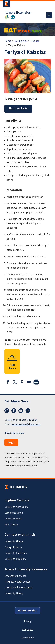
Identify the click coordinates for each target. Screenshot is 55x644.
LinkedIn (28, 411)
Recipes (35, 41)
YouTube (21, 411)
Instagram (7, 411)
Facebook (14, 411)
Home (8, 41)
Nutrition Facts (18, 109)
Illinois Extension (18, 13)
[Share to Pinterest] (22, 382)
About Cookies (27, 611)
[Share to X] (15, 382)
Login (11, 442)
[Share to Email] (29, 382)
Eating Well (21, 41)
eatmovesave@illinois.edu (26, 424)
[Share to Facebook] (8, 382)
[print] (36, 382)
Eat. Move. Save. (17, 401)
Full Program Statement (25, 466)
